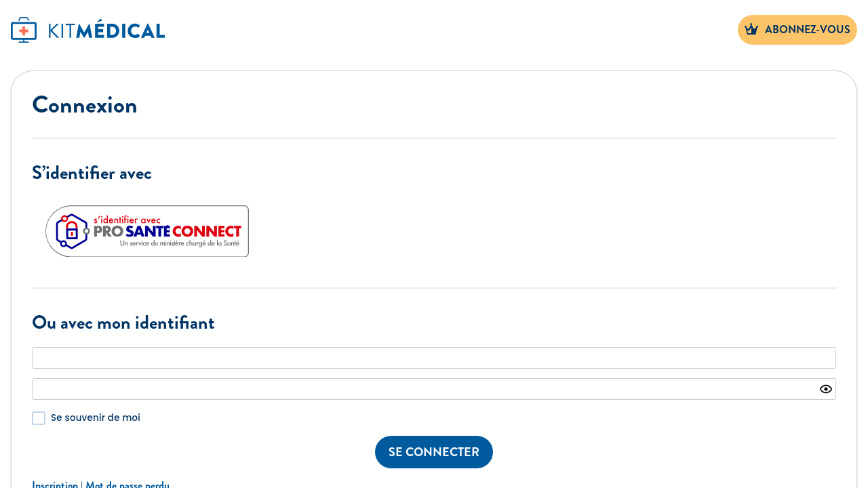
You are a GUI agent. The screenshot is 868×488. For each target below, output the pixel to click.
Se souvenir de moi (96, 418)
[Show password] (826, 389)
